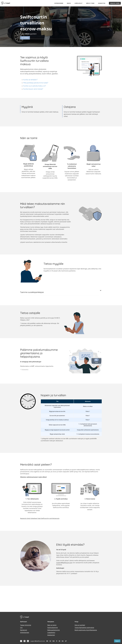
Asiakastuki (102, 3)
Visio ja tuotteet (80, 625)
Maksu (69, 3)
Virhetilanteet (25, 633)
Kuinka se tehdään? (30, 80)
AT (66, 641)
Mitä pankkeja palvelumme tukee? (36, 83)
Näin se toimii (90, 3)
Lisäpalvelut (78, 3)
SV (50, 641)
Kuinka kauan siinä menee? (33, 89)
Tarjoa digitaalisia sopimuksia (84, 628)
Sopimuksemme (59, 3)
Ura (21, 628)
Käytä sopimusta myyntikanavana (86, 630)
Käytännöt (24, 630)
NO (54, 641)
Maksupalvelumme (54, 630)
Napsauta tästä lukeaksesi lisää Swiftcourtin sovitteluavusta (40, 518)
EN (47, 641)
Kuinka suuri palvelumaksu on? (35, 86)
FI (57, 641)
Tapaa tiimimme (26, 625)
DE (59, 641)
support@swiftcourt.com (64, 563)
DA (63, 641)
